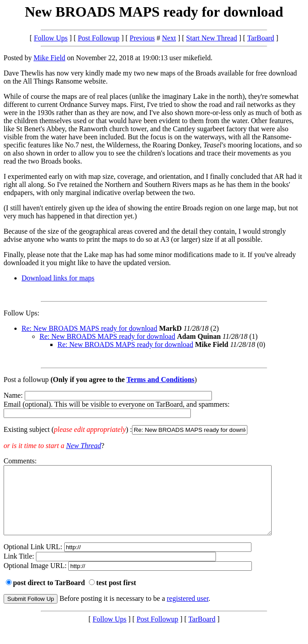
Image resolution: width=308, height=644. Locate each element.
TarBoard (260, 38)
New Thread (84, 446)
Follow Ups (51, 38)
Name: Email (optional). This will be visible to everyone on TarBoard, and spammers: (154, 413)
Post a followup (26, 380)
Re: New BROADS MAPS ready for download (89, 328)
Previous (142, 38)
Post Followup (99, 38)
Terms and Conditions (161, 380)
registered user (188, 612)
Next (169, 38)
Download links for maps (58, 278)
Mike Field (50, 58)
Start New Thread (212, 38)
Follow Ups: (22, 313)
